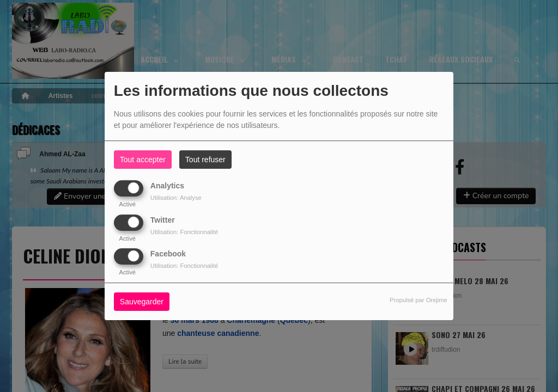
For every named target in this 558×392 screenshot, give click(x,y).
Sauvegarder (142, 302)
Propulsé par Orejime (418, 300)
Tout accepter (143, 160)
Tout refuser (205, 160)
